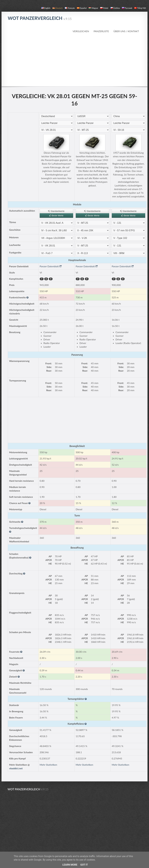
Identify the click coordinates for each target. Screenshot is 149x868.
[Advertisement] (75, 60)
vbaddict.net (16, 768)
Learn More (70, 865)
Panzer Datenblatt (51, 266)
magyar (93, 8)
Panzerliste (101, 31)
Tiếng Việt (140, 8)
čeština (115, 8)
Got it (84, 865)
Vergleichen (81, 31)
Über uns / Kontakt (126, 31)
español (82, 8)
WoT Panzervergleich (40, 18)
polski (104, 8)
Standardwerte (56, 211)
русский (127, 8)
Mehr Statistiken (48, 765)
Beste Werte (56, 216)
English (46, 8)
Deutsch (58, 8)
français (70, 8)
